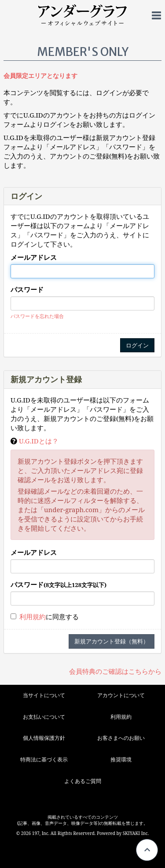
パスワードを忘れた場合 (37, 316)
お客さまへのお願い (121, 738)
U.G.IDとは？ (39, 441)
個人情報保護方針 (44, 738)
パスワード (27, 289)
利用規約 (33, 617)
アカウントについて (121, 695)
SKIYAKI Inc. (136, 833)
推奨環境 (121, 759)
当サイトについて (44, 695)
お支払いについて (44, 717)
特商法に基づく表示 (44, 759)
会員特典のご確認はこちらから (115, 671)
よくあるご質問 (83, 781)
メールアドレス (34, 257)
